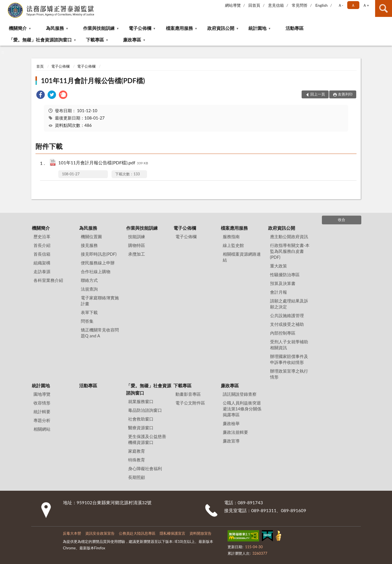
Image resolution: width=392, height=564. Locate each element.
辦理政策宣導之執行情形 (289, 374)
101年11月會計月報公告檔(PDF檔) (93, 80)
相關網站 (42, 429)
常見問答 (300, 5)
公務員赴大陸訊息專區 (137, 533)
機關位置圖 (91, 236)
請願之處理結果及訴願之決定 (289, 304)
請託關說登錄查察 (240, 394)
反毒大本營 (72, 533)
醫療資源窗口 (141, 428)
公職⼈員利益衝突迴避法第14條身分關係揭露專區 (242, 409)
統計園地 (257, 28)
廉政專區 (132, 40)
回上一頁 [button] (318, 94)
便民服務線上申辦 (98, 263)
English (322, 5)
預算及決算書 (283, 283)
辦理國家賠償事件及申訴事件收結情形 (289, 359)
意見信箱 (276, 5)
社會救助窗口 (141, 419)
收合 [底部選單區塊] (342, 220)
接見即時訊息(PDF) (99, 254)
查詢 (384, 8)
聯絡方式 (89, 280)
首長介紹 (42, 245)
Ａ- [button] (341, 5)
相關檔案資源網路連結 (242, 257)
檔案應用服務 (179, 28)
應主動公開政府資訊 (289, 236)
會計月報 (279, 292)
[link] (41, 95)
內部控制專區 (283, 333)
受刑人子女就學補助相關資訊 (289, 345)
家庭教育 (137, 451)
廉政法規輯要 (235, 432)
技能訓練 (137, 236)
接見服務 (89, 245)
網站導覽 (233, 5)
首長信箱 (42, 254)
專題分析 (42, 420)
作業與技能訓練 (99, 28)
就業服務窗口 (141, 401)
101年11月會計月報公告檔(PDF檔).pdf (103, 163)
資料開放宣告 (201, 533)
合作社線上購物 (96, 271)
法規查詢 (89, 289)
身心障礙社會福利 (145, 468)
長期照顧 (137, 477)
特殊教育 (137, 460)
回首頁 (254, 5)
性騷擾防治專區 (285, 275)
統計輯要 (42, 412)
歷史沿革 (42, 236)
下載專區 (95, 40)
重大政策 (279, 266)
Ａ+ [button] (366, 5)
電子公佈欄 (140, 28)
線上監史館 (233, 245)
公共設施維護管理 (287, 315)
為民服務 (55, 28)
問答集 (87, 321)
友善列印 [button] (345, 94)
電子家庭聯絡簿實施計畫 (100, 301)
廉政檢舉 (231, 423)
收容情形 (42, 403)
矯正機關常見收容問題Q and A (100, 333)
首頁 (40, 66)
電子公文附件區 (190, 403)
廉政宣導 (231, 441)
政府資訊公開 (221, 28)
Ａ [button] (353, 5)
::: (5, 4)
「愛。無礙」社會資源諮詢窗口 (40, 40)
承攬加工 (137, 254)
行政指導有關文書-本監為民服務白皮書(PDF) (290, 251)
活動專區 (295, 28)
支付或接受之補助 (287, 324)
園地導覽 (42, 394)
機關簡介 (18, 28)
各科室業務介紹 (48, 280)
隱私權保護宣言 (172, 533)
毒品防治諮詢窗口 (145, 410)
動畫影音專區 (188, 394)
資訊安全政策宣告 (100, 533)
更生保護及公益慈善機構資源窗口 (147, 439)
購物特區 (137, 245)
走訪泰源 (42, 271)
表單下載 (89, 312)
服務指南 (231, 236)
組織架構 (42, 263)
